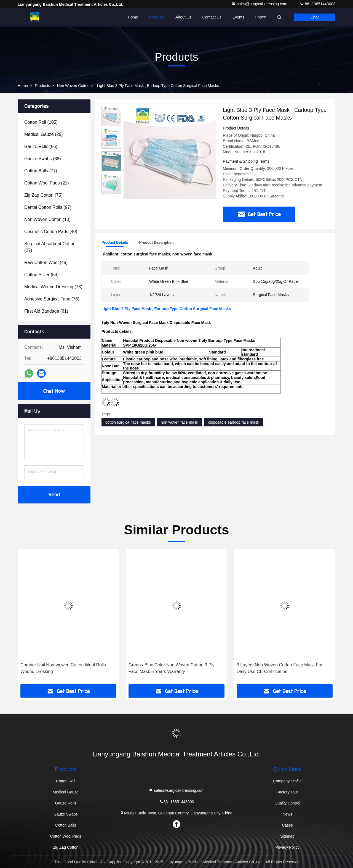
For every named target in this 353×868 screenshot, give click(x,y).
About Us (183, 17)
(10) (47, 219)
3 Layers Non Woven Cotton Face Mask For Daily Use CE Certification (280, 668)
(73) (53, 287)
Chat (315, 17)
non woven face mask (179, 422)
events (238, 17)
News (287, 814)
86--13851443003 (317, 4)
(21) (47, 183)
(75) (43, 195)
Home (133, 17)
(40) (51, 232)
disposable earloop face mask (233, 422)
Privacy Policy (287, 847)
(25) (44, 134)
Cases (287, 825)
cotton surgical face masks (128, 422)
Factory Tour (287, 792)
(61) (46, 311)
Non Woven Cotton (73, 86)
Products (157, 17)
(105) (41, 122)
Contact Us (212, 17)
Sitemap (287, 836)
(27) (50, 247)
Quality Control (288, 803)
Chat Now (54, 391)
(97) (48, 207)
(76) (52, 299)
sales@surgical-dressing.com (260, 4)
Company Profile (287, 781)
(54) (42, 275)
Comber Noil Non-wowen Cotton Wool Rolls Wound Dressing (63, 668)
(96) (41, 147)
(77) (41, 171)
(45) (46, 262)
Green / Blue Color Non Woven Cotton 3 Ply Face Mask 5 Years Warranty (172, 668)
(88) (43, 159)
